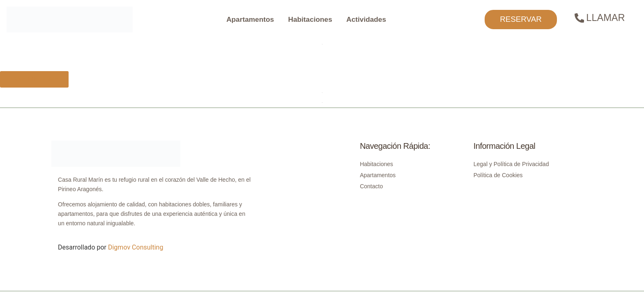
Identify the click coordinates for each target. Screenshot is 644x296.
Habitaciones (310, 19)
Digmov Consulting (136, 247)
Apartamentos (250, 19)
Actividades (366, 19)
